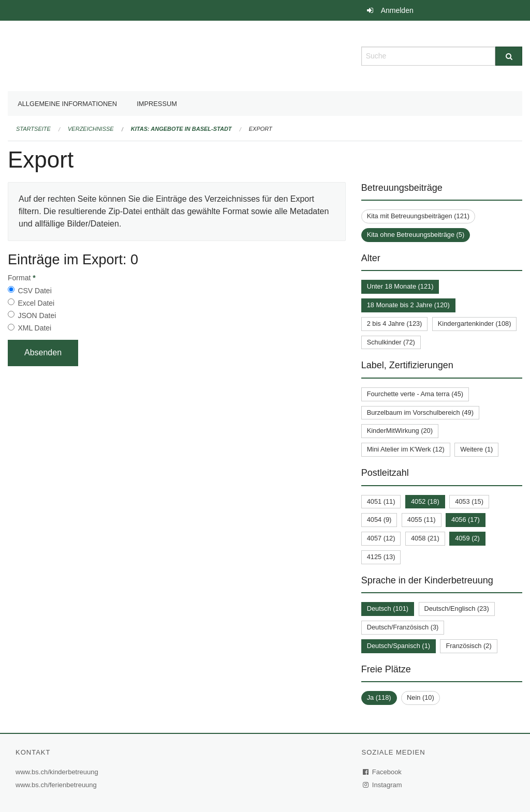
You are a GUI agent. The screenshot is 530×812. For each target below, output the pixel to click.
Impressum (157, 104)
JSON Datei (37, 315)
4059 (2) (467, 538)
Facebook (382, 772)
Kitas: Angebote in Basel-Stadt (181, 129)
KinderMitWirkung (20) (400, 431)
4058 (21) (425, 538)
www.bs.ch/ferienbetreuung (57, 785)
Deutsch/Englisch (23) (457, 608)
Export (261, 129)
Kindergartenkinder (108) (475, 324)
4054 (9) (379, 520)
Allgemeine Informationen (67, 104)
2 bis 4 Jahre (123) (395, 324)
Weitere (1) (476, 449)
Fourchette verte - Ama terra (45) (415, 394)
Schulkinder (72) (391, 342)
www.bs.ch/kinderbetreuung (58, 772)
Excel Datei (36, 303)
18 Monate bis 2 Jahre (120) (408, 305)
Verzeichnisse (91, 129)
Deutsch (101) (388, 608)
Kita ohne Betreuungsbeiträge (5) (416, 235)
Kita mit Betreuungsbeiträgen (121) (418, 216)
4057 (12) (381, 538)
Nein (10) (421, 697)
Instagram (383, 785)
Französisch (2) (468, 646)
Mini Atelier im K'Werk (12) (406, 449)
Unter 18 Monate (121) (400, 286)
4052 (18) (425, 501)
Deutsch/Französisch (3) (403, 627)
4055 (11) (422, 520)
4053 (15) (469, 501)
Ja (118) (379, 697)
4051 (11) (381, 501)
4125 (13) (381, 557)
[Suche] (509, 56)
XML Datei (34, 328)
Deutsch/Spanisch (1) (399, 646)
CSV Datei (34, 291)
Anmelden (397, 10)
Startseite (33, 129)
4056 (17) (466, 520)
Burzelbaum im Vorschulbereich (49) (420, 412)
